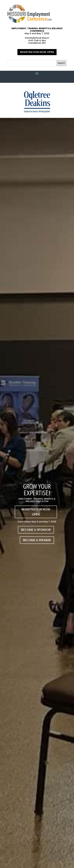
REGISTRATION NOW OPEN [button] (37, 52)
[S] (32, 63)
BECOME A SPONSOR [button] (36, 530)
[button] (61, 63)
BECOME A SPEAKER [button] (37, 540)
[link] (30, 22)
